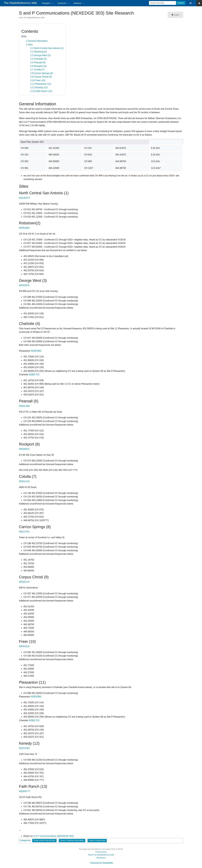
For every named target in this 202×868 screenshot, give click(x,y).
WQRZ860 (36, 351)
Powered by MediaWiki (102, 863)
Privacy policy (101, 852)
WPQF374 (24, 582)
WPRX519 (24, 646)
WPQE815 (24, 449)
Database (77, 3)
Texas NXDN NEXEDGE (44, 840)
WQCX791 (24, 532)
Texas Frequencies (97, 840)
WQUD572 (24, 198)
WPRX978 (24, 285)
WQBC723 (34, 374)
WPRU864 (24, 228)
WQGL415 (24, 481)
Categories (25, 840)
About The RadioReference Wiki (101, 855)
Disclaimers (101, 858)
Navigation (46, 3)
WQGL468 (24, 406)
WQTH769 (24, 748)
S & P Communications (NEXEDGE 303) (54, 836)
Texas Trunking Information (72, 840)
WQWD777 (25, 791)
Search (181, 3)
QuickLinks (62, 3)
